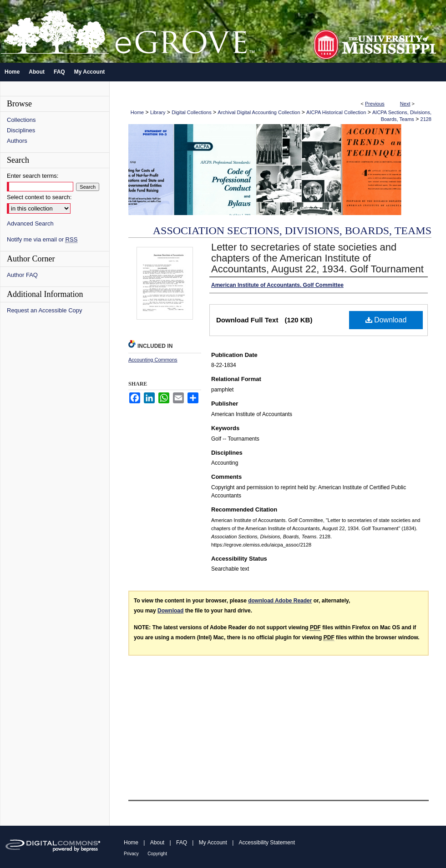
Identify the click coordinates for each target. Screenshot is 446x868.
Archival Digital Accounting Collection (259, 112)
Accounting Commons (153, 360)
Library (158, 112)
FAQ (182, 843)
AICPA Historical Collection (336, 112)
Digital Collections (191, 112)
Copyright (157, 854)
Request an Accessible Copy (44, 310)
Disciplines (21, 130)
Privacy (131, 854)
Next (405, 104)
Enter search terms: (33, 176)
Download (386, 320)
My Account (213, 843)
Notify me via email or (42, 239)
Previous (375, 104)
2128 (426, 119)
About (157, 843)
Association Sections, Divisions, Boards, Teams (292, 231)
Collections (21, 120)
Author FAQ (22, 275)
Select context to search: (39, 197)
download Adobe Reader (280, 601)
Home (137, 112)
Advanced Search (30, 223)
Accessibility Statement (267, 843)
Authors (17, 141)
